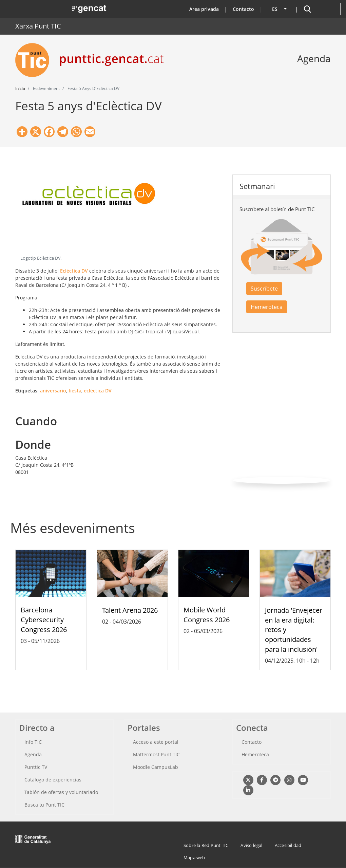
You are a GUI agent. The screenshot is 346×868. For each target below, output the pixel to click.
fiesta (75, 391)
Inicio (20, 88)
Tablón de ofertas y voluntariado (61, 792)
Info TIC (33, 742)
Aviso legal (251, 845)
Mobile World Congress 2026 (207, 615)
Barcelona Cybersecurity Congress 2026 (44, 620)
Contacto (243, 9)
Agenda (33, 754)
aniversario (53, 391)
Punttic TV (36, 767)
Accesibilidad (288, 845)
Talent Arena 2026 (130, 610)
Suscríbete (264, 289)
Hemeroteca (267, 307)
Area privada (204, 9)
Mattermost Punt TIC (156, 754)
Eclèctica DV (74, 271)
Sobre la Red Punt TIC (206, 845)
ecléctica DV (98, 391)
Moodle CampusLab (156, 767)
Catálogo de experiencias (53, 780)
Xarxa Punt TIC (38, 26)
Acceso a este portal (156, 742)
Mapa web (194, 857)
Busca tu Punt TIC (44, 805)
